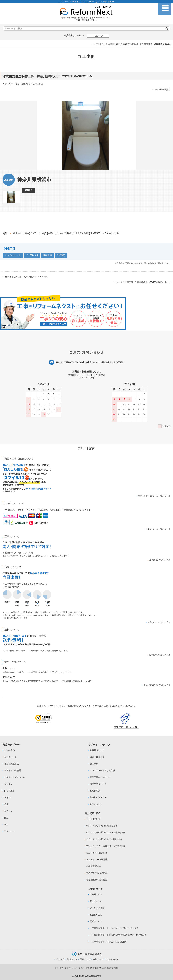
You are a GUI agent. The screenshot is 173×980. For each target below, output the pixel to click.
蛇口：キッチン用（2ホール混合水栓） (105, 839)
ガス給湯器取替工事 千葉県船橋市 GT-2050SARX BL (141, 282)
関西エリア (85, 959)
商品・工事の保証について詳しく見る (154, 496)
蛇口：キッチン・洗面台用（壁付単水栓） (106, 846)
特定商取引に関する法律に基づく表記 (102, 968)
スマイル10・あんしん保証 (103, 771)
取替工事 (48, 255)
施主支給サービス (98, 784)
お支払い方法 (96, 915)
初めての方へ (96, 901)
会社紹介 (61, 959)
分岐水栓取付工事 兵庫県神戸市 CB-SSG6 (26, 277)
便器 (117, 44)
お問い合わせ (96, 804)
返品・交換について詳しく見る (157, 685)
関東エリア (72, 959)
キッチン (8, 784)
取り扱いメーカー (98, 798)
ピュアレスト (32, 255)
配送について (96, 921)
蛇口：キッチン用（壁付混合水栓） (103, 826)
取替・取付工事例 (107, 44)
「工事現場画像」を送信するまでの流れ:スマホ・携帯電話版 (118, 935)
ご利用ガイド (96, 894)
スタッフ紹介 (112, 959)
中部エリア (98, 959)
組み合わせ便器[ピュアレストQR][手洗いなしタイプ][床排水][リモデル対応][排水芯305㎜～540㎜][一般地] (66, 233)
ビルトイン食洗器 (13, 771)
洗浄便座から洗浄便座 (97, 873)
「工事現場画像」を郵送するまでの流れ (109, 942)
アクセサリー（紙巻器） (98, 860)
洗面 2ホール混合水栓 (97, 853)
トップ (95, 44)
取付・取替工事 (97, 757)
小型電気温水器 (12, 764)
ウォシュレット (13, 255)
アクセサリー (11, 831)
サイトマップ (61, 968)
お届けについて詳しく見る (159, 622)
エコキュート (11, 757)
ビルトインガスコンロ (15, 777)
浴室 (6, 818)
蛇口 (6, 825)
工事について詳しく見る (160, 560)
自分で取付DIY (93, 819)
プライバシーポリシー (77, 968)
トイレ (7, 798)
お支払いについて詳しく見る (158, 529)
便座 (23, 84)
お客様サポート (97, 750)
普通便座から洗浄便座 (97, 880)
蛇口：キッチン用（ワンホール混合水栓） (106, 833)
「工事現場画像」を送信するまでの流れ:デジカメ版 (114, 928)
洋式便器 (61, 255)
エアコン (8, 811)
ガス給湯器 (10, 750)
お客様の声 (95, 791)
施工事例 (94, 764)
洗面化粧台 (10, 791)
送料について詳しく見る (160, 655)
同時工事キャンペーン (100, 777)
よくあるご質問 (97, 908)
